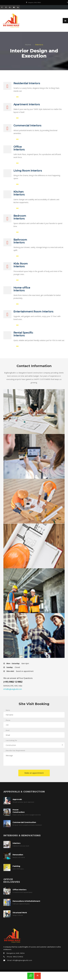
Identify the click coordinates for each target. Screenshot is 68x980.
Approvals (17, 802)
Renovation (18, 858)
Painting (16, 869)
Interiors (16, 846)
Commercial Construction (24, 825)
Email (8, 733)
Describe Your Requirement (15, 753)
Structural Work (20, 915)
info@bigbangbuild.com (13, 692)
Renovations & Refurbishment (26, 904)
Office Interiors (20, 892)
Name (8, 713)
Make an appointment (34, 776)
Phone (8, 723)
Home (28, 45)
